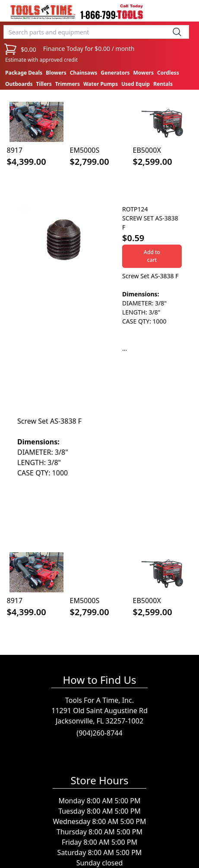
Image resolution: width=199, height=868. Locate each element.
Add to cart (152, 256)
